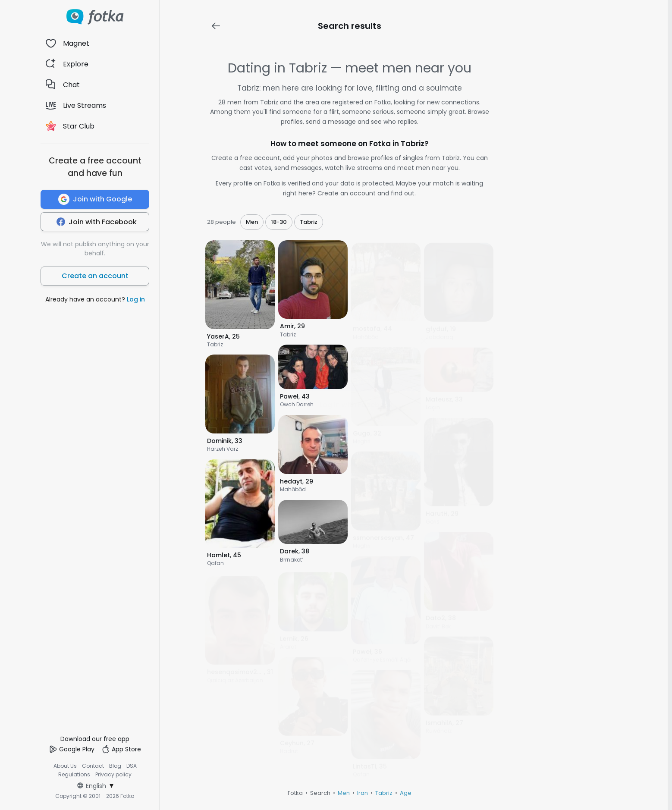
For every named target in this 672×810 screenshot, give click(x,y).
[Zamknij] (424, 341)
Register (399, 466)
